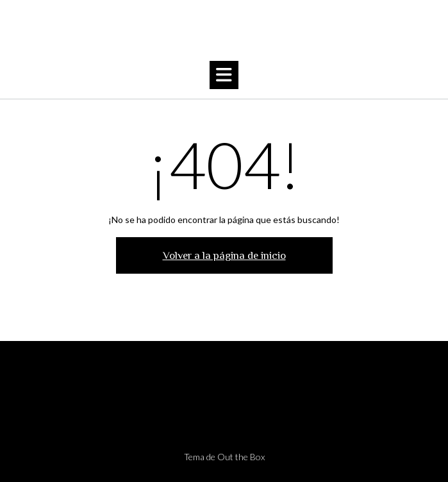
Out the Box (241, 457)
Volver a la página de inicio (224, 255)
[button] (224, 75)
